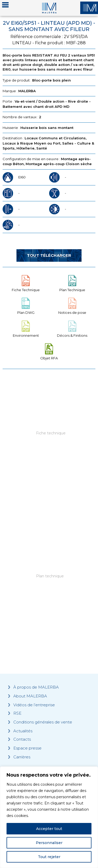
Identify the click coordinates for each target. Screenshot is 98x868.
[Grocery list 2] (49, 587)
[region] (49, 817)
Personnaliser (49, 843)
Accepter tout (49, 829)
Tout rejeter (49, 857)
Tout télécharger (49, 255)
